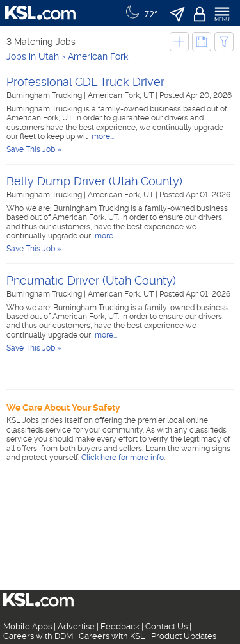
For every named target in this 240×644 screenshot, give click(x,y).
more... (102, 136)
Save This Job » (34, 149)
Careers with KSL (112, 636)
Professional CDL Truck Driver (85, 82)
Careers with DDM (38, 636)
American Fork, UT (122, 95)
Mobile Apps (28, 626)
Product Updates (184, 636)
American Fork (98, 56)
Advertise (76, 626)
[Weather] (140, 13)
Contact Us (166, 626)
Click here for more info (123, 458)
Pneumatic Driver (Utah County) (91, 280)
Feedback (120, 626)
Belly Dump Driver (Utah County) (94, 181)
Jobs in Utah (33, 56)
